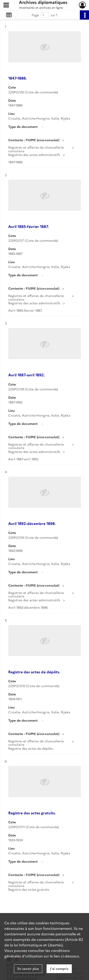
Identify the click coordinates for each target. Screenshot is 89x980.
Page (35, 15)
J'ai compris (59, 968)
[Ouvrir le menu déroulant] (6, 6)
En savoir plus (28, 968)
